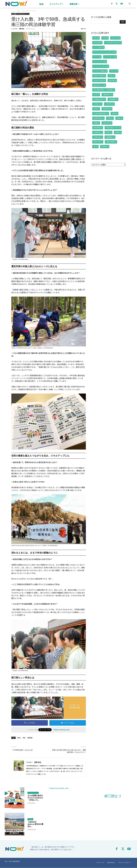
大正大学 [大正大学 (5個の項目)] (110, 104)
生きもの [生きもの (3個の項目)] (107, 123)
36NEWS (30, 819)
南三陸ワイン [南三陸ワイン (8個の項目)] (100, 85)
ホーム (13, 11)
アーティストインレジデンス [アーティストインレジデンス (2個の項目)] (105, 52)
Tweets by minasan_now (59, 788)
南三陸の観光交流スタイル (22, 14)
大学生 (19, 738)
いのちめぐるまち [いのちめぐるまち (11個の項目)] (113, 43)
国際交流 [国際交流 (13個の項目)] (108, 95)
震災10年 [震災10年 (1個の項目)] (98, 142)
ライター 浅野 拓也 (19, 29)
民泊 (24, 738)
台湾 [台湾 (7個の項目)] (97, 95)
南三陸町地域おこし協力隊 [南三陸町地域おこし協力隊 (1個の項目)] (104, 90)
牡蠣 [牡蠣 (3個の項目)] (97, 123)
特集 (19, 11)
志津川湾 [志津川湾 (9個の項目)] (107, 109)
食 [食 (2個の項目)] (96, 146)
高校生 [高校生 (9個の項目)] (105, 146)
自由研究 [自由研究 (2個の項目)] (98, 132)
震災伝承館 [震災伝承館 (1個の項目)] (111, 142)
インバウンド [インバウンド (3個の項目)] (110, 57)
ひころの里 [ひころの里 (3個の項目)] (99, 47)
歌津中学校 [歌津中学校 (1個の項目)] (99, 118)
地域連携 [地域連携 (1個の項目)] (113, 99)
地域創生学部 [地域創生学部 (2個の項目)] (100, 99)
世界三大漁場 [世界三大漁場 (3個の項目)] (100, 76)
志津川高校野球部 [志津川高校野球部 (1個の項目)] (101, 113)
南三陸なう (113, 796)
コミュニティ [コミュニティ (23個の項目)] (100, 61)
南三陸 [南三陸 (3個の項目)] (113, 80)
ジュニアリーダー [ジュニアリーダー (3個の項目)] (101, 66)
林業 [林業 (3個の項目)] (115, 113)
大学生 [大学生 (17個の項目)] (98, 104)
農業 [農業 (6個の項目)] (118, 132)
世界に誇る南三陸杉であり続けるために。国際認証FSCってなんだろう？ (69, 751)
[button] (130, 4)
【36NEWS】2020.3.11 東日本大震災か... (35, 824)
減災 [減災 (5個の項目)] (120, 118)
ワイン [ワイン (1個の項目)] (114, 71)
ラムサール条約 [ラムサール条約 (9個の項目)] (100, 71)
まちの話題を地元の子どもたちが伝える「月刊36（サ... (35, 798)
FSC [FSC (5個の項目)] (106, 38)
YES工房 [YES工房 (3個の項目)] (98, 43)
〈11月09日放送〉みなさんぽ (22, 750)
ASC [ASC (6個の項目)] (96, 38)
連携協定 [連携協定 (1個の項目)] (110, 137)
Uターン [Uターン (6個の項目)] (116, 38)
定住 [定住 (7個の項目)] (97, 109)
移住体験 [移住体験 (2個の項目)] (98, 128)
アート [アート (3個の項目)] (97, 57)
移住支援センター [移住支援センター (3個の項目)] (113, 128)
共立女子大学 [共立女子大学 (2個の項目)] (100, 80)
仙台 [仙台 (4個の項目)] (112, 76)
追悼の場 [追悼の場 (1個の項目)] (98, 137)
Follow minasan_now (61, 730)
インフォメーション (33, 793)
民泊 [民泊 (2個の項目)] (110, 118)
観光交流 (30, 738)
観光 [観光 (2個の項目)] (109, 132)
